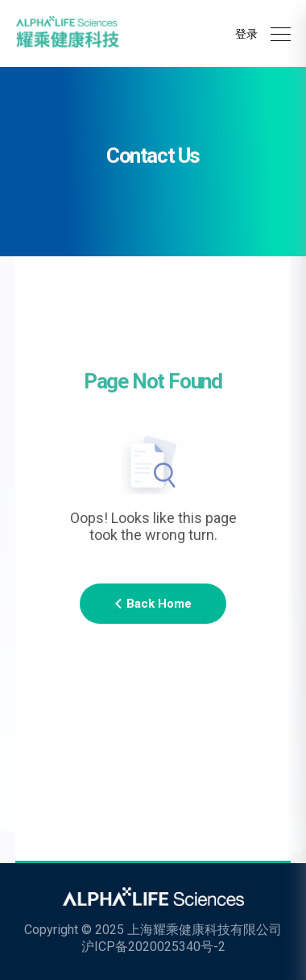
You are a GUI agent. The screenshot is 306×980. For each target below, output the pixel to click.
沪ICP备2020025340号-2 (153, 947)
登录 (246, 34)
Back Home (153, 604)
